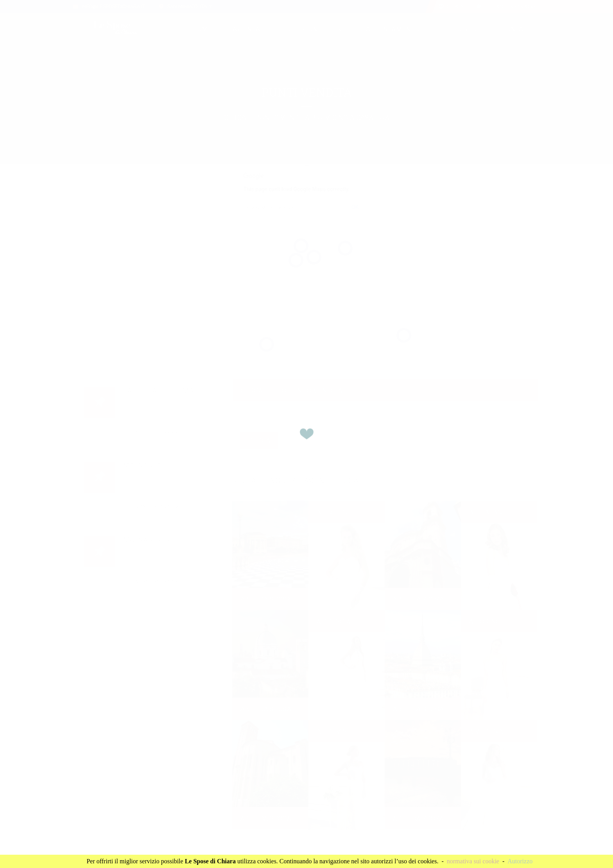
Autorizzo (520, 861)
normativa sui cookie (473, 861)
